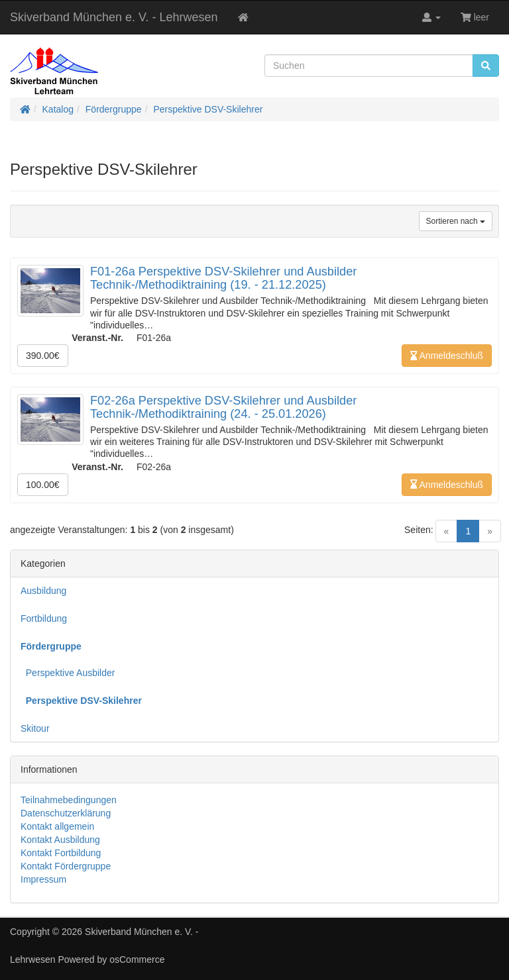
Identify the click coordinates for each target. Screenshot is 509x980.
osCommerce (137, 959)
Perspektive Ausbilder (68, 673)
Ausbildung (43, 591)
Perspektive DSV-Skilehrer (208, 109)
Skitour (35, 728)
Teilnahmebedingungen (69, 800)
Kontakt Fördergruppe (66, 866)
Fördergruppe (114, 109)
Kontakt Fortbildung (61, 853)
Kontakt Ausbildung (60, 840)
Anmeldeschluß (447, 356)
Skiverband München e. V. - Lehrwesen (114, 17)
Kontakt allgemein (57, 826)
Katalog (58, 109)
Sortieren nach (456, 221)
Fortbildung (44, 618)
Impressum (43, 879)
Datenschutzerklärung (66, 813)
